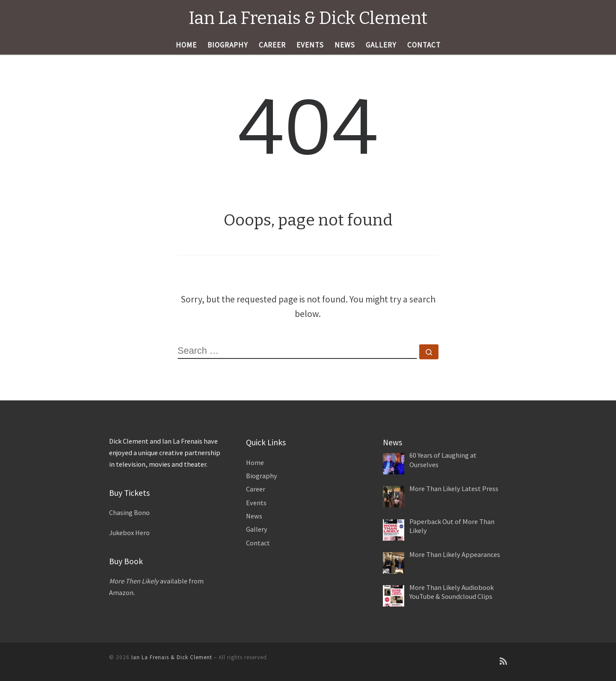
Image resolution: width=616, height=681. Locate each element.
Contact (258, 543)
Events (256, 503)
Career (256, 489)
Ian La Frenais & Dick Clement (172, 657)
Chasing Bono (129, 512)
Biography (262, 476)
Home (255, 462)
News (254, 516)
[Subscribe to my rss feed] (503, 662)
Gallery (257, 529)
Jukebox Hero (129, 533)
